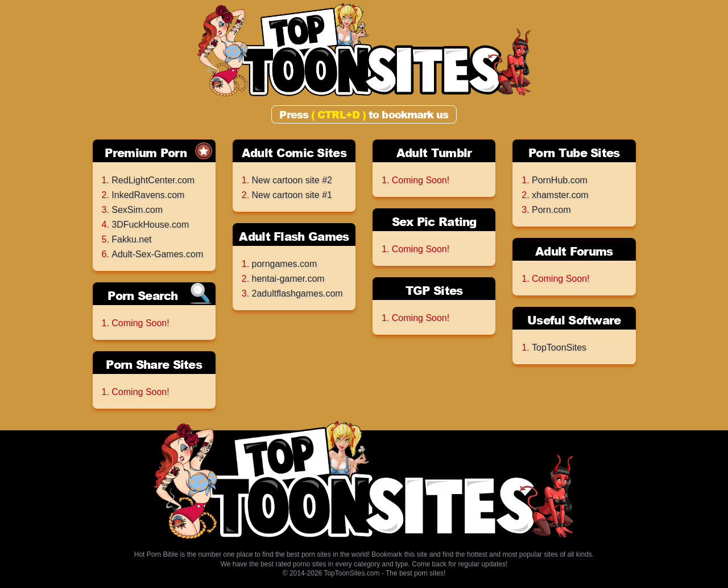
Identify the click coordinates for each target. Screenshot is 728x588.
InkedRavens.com (148, 195)
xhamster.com (560, 195)
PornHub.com (560, 180)
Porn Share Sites (154, 364)
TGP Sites (434, 290)
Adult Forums (574, 251)
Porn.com (551, 210)
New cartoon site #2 (292, 180)
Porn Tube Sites (574, 153)
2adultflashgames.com (297, 293)
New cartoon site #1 (292, 195)
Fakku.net (131, 239)
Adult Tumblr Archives (434, 153)
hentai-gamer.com (288, 279)
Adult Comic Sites (294, 153)
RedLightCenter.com (153, 180)
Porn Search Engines (142, 296)
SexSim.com (137, 210)
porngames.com (285, 264)
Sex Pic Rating (434, 221)
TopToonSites (559, 348)
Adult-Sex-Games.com (157, 254)
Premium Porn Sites (146, 153)
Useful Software (574, 320)
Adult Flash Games (294, 236)
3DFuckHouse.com (150, 225)
